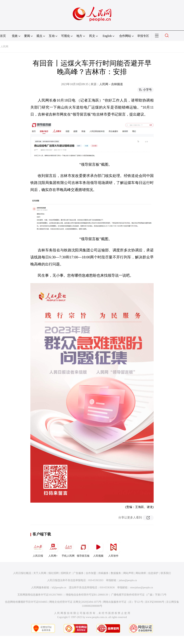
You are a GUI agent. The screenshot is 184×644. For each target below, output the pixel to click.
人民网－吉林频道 (111, 84)
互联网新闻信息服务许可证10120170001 (40, 595)
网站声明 (128, 573)
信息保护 (153, 573)
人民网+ (53, 549)
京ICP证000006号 (155, 602)
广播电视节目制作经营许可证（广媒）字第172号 (139, 595)
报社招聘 (54, 573)
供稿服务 (103, 573)
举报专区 (143, 36)
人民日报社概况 (22, 573)
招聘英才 (66, 573)
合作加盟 (91, 573)
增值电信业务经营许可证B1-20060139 (87, 595)
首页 (3, 36)
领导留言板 (83, 549)
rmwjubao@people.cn (141, 588)
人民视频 (98, 549)
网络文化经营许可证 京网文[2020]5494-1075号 (75, 602)
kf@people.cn (59, 588)
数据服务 (116, 573)
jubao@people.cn (128, 580)
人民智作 (113, 549)
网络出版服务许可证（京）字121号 (123, 602)
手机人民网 (68, 549)
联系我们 (166, 573)
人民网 (4, 47)
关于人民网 (40, 573)
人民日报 (38, 549)
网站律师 (141, 573)
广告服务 (78, 573)
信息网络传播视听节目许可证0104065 (26, 602)
